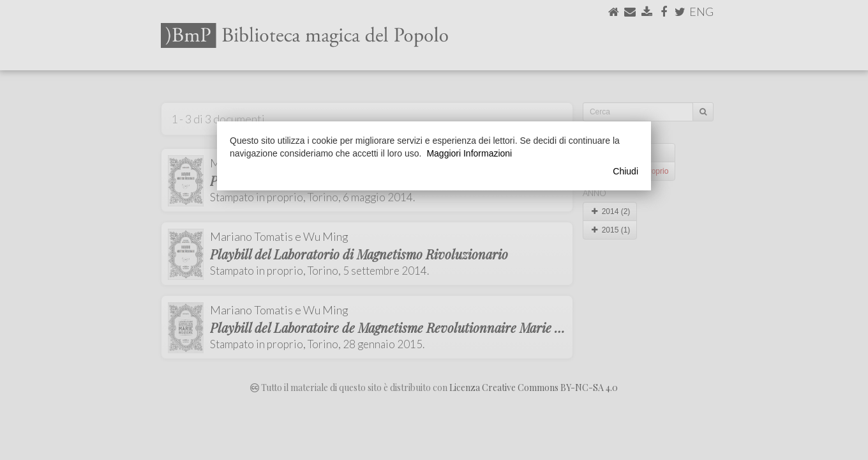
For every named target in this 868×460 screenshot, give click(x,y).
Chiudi (625, 171)
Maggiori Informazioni (469, 153)
